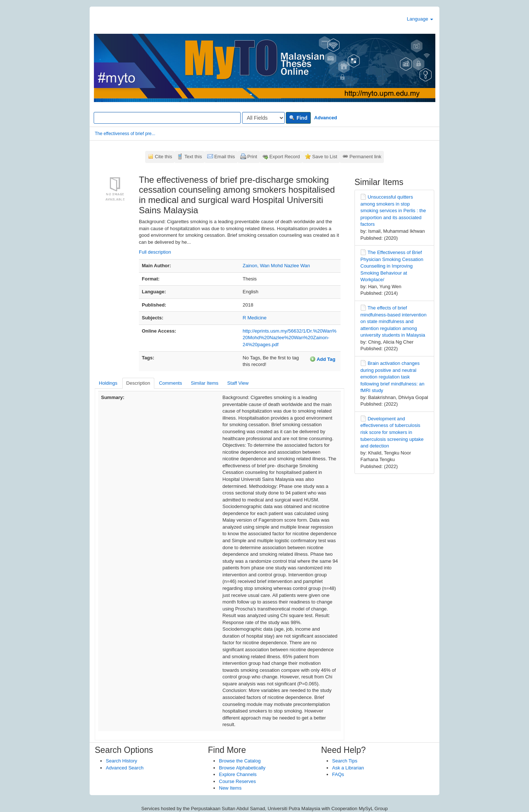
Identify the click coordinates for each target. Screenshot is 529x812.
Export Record (285, 157)
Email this (224, 157)
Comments (171, 383)
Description (138, 383)
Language (420, 19)
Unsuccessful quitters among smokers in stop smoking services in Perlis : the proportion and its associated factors (393, 211)
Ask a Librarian (348, 768)
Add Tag (323, 359)
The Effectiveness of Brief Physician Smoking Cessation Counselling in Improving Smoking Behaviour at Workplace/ (392, 266)
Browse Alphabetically (242, 768)
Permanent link (365, 157)
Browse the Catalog (240, 761)
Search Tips (345, 761)
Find (298, 118)
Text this (193, 157)
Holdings (108, 383)
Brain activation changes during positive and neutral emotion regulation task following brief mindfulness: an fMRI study (392, 377)
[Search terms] (167, 118)
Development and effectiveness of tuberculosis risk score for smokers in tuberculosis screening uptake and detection (392, 432)
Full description (155, 252)
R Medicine (255, 318)
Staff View (238, 383)
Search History (121, 761)
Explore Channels (238, 774)
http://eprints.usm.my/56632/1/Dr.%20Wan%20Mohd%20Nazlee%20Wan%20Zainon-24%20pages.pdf (290, 338)
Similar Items (204, 383)
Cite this (164, 157)
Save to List (325, 157)
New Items (230, 788)
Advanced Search (125, 768)
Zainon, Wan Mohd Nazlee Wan (276, 266)
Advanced (325, 118)
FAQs (338, 774)
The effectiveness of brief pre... (125, 134)
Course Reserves (237, 781)
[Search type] (263, 118)
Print (252, 157)
